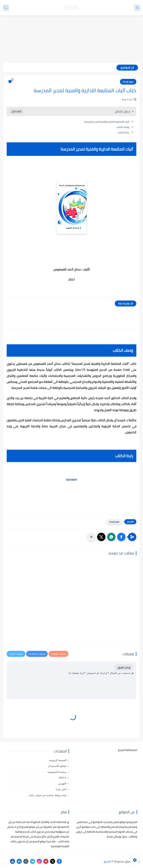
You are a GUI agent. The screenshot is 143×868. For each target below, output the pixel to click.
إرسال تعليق (124, 667)
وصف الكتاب (123, 127)
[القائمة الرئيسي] (137, 8)
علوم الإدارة (128, 82)
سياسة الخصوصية (57, 772)
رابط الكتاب (123, 132)
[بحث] (6, 8)
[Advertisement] (71, 40)
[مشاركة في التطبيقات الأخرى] (91, 537)
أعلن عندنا (61, 789)
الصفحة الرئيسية (58, 760)
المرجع (107, 861)
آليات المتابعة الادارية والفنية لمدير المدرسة (106, 122)
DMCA (62, 778)
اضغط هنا (71, 479)
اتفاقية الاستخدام (57, 766)
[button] (121, 537)
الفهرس (62, 783)
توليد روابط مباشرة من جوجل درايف (48, 795)
